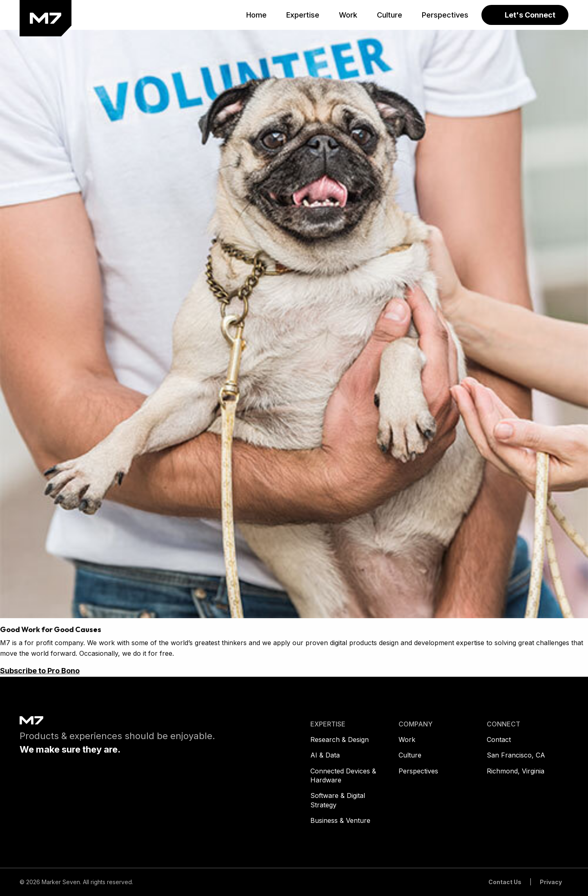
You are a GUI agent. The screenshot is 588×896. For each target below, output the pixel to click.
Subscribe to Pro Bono (40, 671)
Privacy (551, 882)
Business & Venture (340, 820)
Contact (499, 740)
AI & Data (325, 755)
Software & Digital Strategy (338, 800)
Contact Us (505, 882)
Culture (410, 755)
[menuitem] (256, 15)
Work (407, 740)
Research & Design (340, 740)
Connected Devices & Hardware (343, 775)
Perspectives (418, 771)
